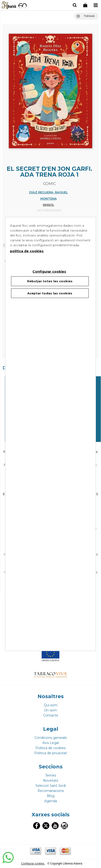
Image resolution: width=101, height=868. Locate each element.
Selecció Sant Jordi (51, 786)
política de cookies (27, 251)
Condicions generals (51, 738)
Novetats (51, 781)
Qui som (51, 705)
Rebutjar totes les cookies (50, 281)
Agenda (51, 801)
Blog (51, 796)
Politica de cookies (50, 748)
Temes (51, 775)
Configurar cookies (33, 864)
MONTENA (49, 198)
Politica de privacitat (51, 753)
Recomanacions (51, 791)
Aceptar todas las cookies (50, 293)
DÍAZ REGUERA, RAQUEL (49, 192)
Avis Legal (51, 743)
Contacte (51, 715)
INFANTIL (48, 205)
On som (50, 710)
